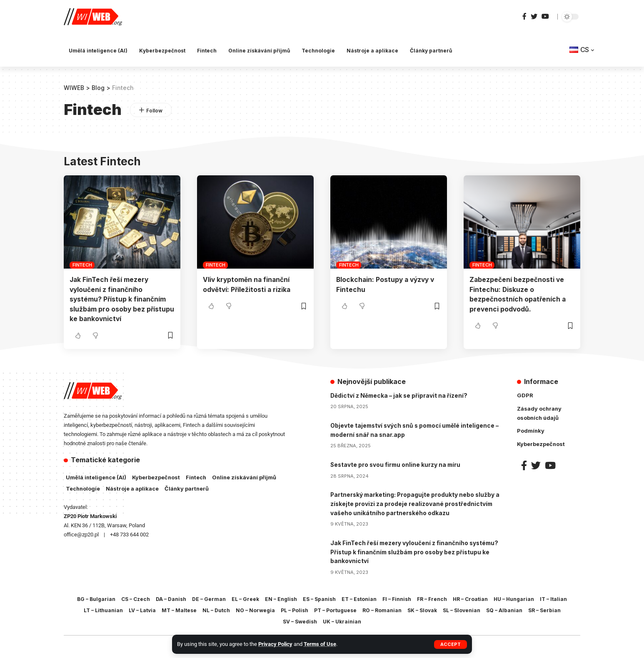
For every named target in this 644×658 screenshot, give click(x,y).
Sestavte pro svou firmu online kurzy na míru (397, 463)
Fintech (82, 265)
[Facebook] (524, 16)
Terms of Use (320, 644)
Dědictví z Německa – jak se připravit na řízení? (400, 395)
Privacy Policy (275, 644)
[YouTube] (545, 16)
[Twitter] (534, 16)
